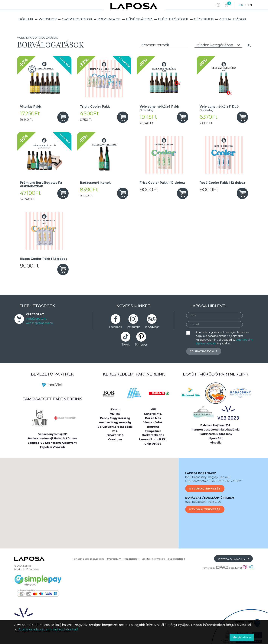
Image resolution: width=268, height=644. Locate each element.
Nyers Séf (216, 438)
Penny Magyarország (115, 418)
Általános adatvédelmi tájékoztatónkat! (48, 629)
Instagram (133, 327)
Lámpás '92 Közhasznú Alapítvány (52, 443)
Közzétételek (131, 559)
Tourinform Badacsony (216, 434)
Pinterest (141, 345)
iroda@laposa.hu (37, 319)
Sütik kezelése (176, 559)
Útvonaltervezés (205, 489)
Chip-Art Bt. (153, 444)
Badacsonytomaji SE (52, 434)
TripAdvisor (152, 327)
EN (250, 5)
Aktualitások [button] (233, 19)
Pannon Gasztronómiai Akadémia (216, 430)
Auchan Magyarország (115, 422)
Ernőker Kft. (115, 435)
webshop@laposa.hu (39, 323)
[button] (89, 500)
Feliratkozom (204, 351)
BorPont (153, 427)
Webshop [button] (48, 19)
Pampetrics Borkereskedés (153, 433)
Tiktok (126, 345)
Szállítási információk (153, 559)
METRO (115, 414)
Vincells (216, 443)
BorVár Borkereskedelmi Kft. (115, 429)
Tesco (115, 409)
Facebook (115, 327)
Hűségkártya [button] (139, 19)
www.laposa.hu (233, 559)
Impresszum (114, 559)
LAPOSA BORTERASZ (201, 473)
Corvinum (115, 439)
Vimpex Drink (153, 422)
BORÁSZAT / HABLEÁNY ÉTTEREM (210, 498)
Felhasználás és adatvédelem (88, 559)
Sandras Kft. (153, 414)
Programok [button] (109, 19)
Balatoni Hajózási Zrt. (216, 425)
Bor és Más (153, 418)
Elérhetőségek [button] (173, 19)
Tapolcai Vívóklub (52, 447)
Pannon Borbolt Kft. (153, 439)
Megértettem (242, 637)
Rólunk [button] (26, 19)
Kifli (153, 409)
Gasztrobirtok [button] (77, 19)
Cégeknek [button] (204, 19)
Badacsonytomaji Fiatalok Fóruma (52, 438)
